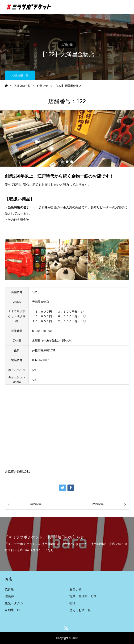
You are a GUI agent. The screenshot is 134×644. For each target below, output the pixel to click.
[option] (67, 139)
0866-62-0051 (41, 360)
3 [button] (72, 162)
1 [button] (62, 162)
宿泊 (72, 603)
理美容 (9, 596)
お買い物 (67, 45)
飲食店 (9, 589)
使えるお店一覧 (80, 610)
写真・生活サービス (83, 596)
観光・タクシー (15, 603)
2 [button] (67, 162)
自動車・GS (13, 610)
